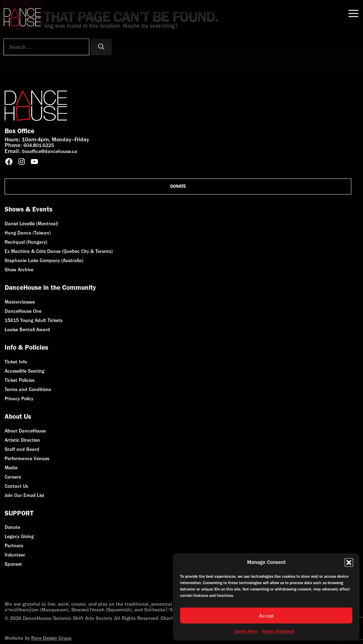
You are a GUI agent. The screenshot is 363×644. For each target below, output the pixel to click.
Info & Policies (26, 347)
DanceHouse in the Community (50, 287)
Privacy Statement (278, 631)
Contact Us (16, 486)
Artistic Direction (22, 440)
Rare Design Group (51, 638)
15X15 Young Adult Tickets (33, 320)
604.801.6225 (39, 145)
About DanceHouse (25, 431)
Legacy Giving (19, 536)
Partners (14, 546)
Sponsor (13, 564)
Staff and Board (22, 449)
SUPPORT (19, 513)
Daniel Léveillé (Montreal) (31, 224)
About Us (18, 416)
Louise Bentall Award (27, 330)
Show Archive (19, 270)
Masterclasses (20, 302)
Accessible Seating (24, 371)
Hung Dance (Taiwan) (28, 233)
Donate (178, 186)
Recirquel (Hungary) (26, 242)
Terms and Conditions (28, 389)
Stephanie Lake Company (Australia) (44, 261)
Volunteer (15, 555)
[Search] (101, 47)
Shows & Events (29, 209)
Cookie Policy (247, 631)
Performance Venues (27, 459)
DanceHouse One (23, 311)
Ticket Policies (19, 380)
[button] (349, 563)
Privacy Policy (19, 399)
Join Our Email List (24, 495)
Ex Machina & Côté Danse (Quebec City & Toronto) (59, 251)
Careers (13, 477)
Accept (266, 616)
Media (11, 468)
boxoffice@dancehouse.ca (50, 151)
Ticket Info (16, 362)
